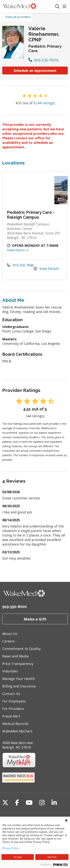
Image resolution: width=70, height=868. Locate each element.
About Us (10, 634)
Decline (52, 857)
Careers (8, 641)
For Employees (14, 701)
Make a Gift (35, 619)
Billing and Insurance (19, 686)
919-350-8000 (14, 607)
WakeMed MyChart (17, 731)
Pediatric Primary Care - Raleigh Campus (31, 215)
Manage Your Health (19, 679)
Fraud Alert (11, 716)
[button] (65, 7)
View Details (46, 269)
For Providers (13, 709)
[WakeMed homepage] (29, 7)
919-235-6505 (43, 60)
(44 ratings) (46, 103)
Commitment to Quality (21, 649)
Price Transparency (18, 664)
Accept (18, 857)
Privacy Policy (11, 848)
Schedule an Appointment (35, 71)
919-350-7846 (20, 265)
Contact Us (11, 694)
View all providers (18, 17)
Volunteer (10, 671)
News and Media (15, 656)
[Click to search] (57, 7)
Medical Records (15, 724)
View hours (18, 250)
